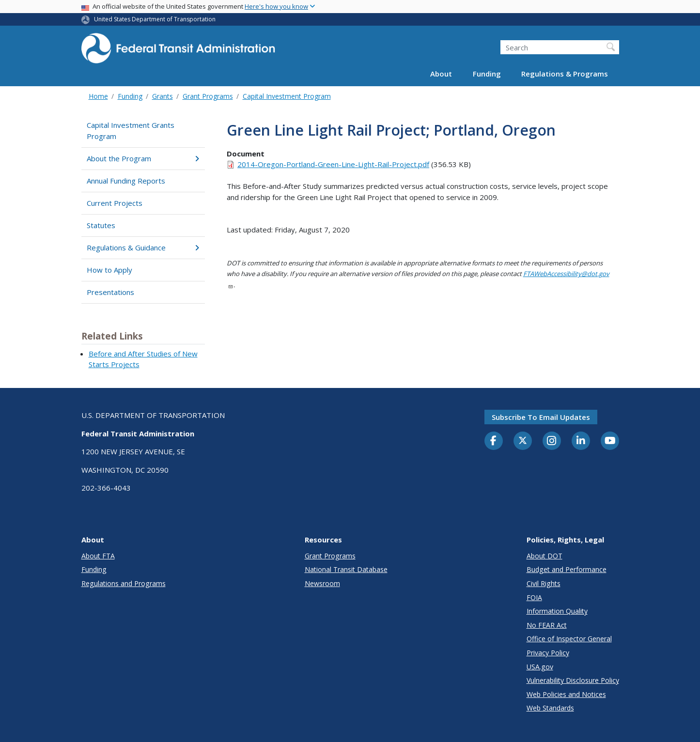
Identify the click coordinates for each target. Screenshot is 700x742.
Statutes (101, 225)
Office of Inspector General (569, 639)
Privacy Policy (548, 653)
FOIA (534, 597)
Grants (163, 96)
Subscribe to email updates (541, 417)
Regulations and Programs (124, 583)
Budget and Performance (567, 569)
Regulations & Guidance (143, 247)
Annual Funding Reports (126, 181)
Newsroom (322, 583)
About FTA (98, 556)
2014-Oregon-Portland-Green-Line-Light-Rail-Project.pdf (333, 164)
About (441, 74)
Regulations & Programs (565, 74)
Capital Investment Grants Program (131, 131)
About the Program (143, 158)
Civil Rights (544, 583)
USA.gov (540, 667)
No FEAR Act (547, 625)
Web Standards (550, 708)
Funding (487, 74)
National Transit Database (346, 569)
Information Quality (557, 611)
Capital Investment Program (287, 96)
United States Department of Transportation (155, 19)
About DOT (544, 556)
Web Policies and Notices (566, 694)
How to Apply (109, 270)
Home (98, 96)
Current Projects (115, 203)
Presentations (110, 292)
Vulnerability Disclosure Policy (573, 680)
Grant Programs (208, 96)
